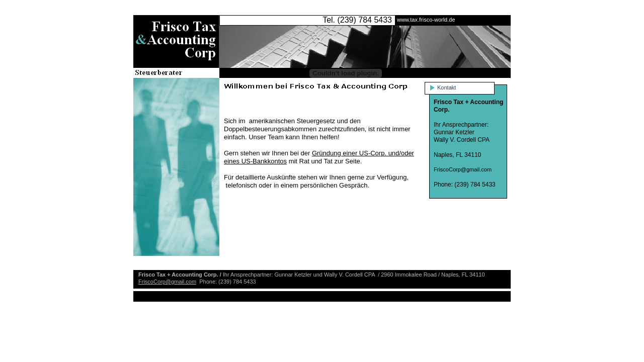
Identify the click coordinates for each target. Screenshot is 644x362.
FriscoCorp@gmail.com (167, 282)
